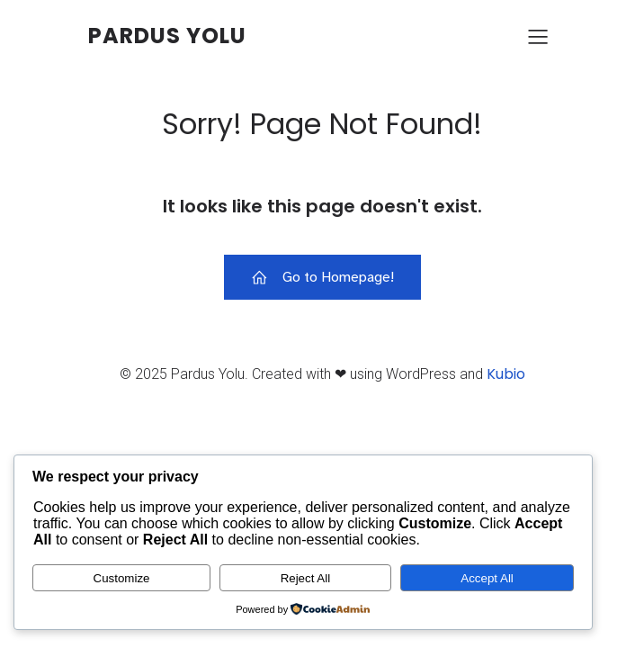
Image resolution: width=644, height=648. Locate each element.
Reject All (306, 578)
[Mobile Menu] (538, 36)
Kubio (506, 374)
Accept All (487, 578)
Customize (122, 578)
